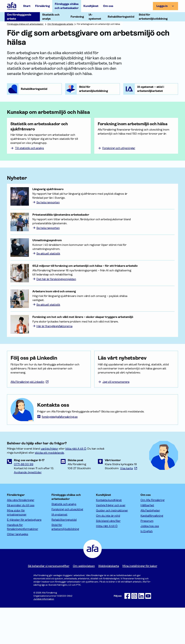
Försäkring (42, 6)
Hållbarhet (147, 542)
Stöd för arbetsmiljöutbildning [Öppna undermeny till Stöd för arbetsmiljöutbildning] (153, 17)
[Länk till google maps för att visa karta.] (129, 505)
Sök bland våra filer (108, 557)
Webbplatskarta (109, 602)
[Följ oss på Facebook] (127, 632)
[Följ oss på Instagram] (134, 632)
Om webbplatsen (84, 602)
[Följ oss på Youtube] (148, 632)
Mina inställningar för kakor (140, 602)
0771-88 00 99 (24, 501)
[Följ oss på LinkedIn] (141, 632)
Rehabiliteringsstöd (64, 556)
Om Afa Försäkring (152, 536)
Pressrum (147, 557)
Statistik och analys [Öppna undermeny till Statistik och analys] (51, 17)
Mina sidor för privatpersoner (17, 549)
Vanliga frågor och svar (111, 542)
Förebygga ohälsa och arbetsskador (67, 6)
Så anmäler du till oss (21, 542)
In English (147, 568)
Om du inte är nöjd (108, 552)
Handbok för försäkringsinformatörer (22, 563)
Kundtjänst (91, 6)
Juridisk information (44, 635)
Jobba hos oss (150, 562)
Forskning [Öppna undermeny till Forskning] (77, 17)
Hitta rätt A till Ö (107, 562)
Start (27, 6)
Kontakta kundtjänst (109, 536)
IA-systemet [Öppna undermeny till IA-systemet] (95, 17)
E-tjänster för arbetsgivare (24, 556)
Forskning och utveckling (67, 546)
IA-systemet (59, 551)
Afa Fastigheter (150, 547)
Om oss (108, 6)
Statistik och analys (64, 541)
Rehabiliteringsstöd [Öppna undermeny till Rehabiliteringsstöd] (121, 17)
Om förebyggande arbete (60, 24)
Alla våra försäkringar (21, 536)
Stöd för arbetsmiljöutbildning (65, 563)
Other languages (18, 571)
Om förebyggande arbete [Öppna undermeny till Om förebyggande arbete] (19, 17)
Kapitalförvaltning (152, 552)
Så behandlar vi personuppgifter (49, 602)
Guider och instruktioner (112, 547)
